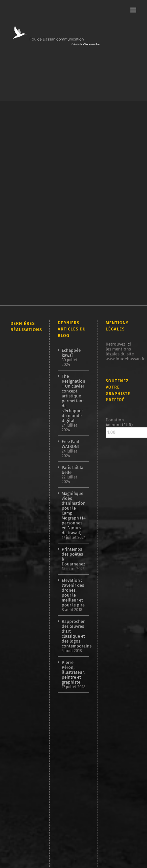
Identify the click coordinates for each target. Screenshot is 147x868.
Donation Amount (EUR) (119, 422)
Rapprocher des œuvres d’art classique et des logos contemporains (74, 634)
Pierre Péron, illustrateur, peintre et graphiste (73, 672)
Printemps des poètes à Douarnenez (73, 557)
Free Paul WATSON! (71, 444)
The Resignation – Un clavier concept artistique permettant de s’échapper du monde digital (73, 398)
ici (129, 344)
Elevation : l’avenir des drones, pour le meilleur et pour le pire (73, 593)
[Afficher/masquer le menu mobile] (134, 10)
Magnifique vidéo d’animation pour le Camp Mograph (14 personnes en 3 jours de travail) (74, 513)
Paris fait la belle (73, 470)
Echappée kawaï (71, 353)
